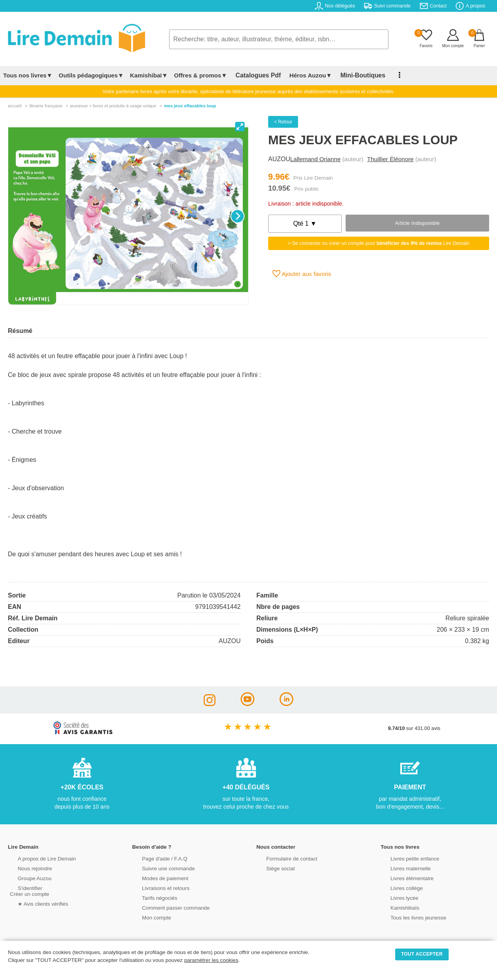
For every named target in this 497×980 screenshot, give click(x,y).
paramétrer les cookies (211, 960)
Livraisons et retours (157, 887)
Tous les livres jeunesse (409, 917)
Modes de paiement (156, 878)
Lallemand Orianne (315, 159)
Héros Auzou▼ (304, 75)
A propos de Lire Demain (38, 858)
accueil (15, 106)
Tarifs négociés (151, 897)
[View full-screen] (240, 127)
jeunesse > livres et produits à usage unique (113, 106)
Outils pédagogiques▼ (91, 75)
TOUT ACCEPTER (422, 954)
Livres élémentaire (403, 878)
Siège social (272, 868)
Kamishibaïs (396, 907)
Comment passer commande (166, 907)
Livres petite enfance (406, 858)
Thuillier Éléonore (390, 159)
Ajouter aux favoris (302, 274)
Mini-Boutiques (353, 75)
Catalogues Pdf (255, 75)
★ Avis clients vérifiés (34, 903)
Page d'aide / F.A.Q (156, 858)
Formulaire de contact (283, 858)
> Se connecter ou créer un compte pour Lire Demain (379, 243)
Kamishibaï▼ (149, 75)
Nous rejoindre (26, 868)
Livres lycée (396, 897)
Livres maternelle (402, 868)
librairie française (46, 106)
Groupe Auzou (26, 878)
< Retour (283, 122)
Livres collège (398, 887)
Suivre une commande (159, 868)
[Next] (237, 216)
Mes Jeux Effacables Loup (190, 106)
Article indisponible (417, 223)
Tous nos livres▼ (28, 75)
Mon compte (148, 917)
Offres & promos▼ (201, 75)
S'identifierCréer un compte (29, 890)
